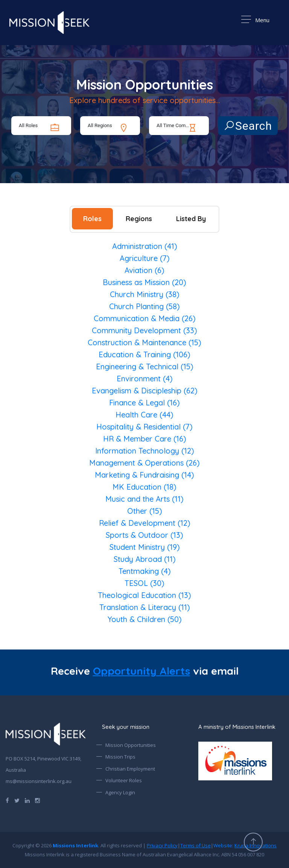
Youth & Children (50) (145, 619)
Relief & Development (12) (145, 523)
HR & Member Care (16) (145, 439)
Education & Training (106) (144, 354)
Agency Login (120, 792)
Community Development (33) (144, 330)
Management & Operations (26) (144, 463)
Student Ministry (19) (145, 547)
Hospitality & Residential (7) (144, 427)
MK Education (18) (144, 487)
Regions (139, 219)
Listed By (191, 219)
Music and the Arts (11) (144, 499)
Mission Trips (120, 757)
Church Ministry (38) (145, 294)
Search (248, 126)
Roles (92, 219)
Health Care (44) (144, 415)
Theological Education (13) (144, 595)
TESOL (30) (144, 583)
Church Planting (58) (144, 306)
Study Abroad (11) (145, 559)
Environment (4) (145, 379)
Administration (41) (145, 246)
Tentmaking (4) (145, 571)
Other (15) (145, 511)
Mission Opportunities (131, 745)
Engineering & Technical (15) (145, 366)
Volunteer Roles (124, 780)
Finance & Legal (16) (144, 403)
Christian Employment (130, 769)
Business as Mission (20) (144, 282)
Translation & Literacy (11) (145, 607)
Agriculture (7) (145, 258)
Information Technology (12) (145, 451)
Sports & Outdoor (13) (144, 535)
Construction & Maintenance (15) (144, 342)
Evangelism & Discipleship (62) (145, 391)
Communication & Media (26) (145, 318)
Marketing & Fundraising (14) (144, 475)
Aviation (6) (144, 270)
